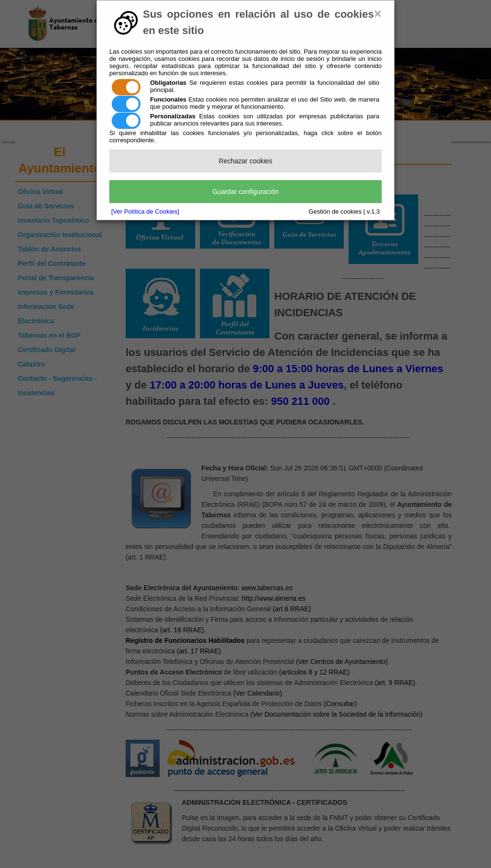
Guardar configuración (246, 192)
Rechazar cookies (245, 161)
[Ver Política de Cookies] (145, 211)
